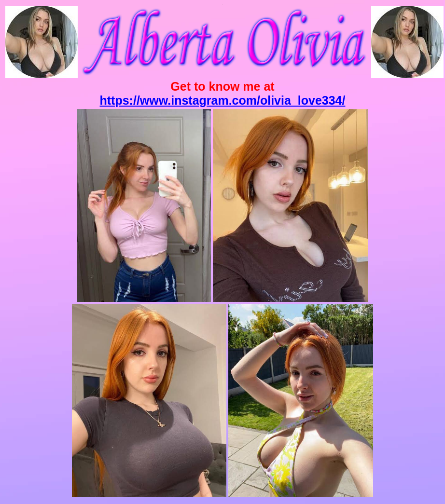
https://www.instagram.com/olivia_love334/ (223, 100)
